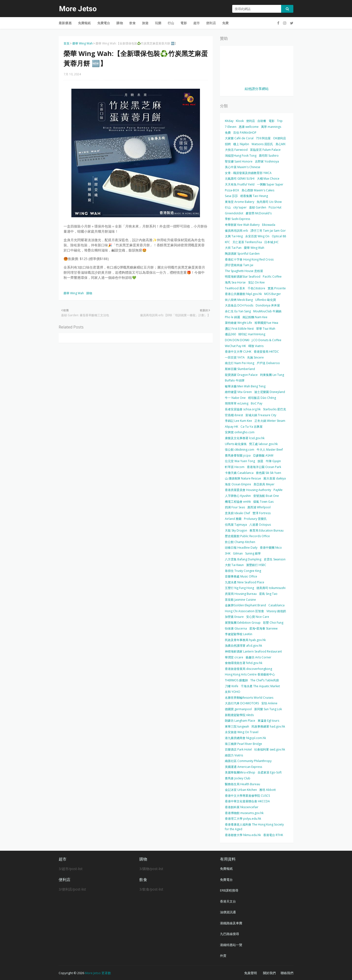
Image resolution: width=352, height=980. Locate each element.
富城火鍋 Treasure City (261, 415)
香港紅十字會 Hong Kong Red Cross (249, 259)
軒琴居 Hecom (235, 467)
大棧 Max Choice (268, 179)
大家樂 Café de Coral (239, 138)
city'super (240, 207)
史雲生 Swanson (275, 559)
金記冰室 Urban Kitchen (241, 790)
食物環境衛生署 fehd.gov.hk (244, 663)
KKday (229, 121)
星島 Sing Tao (268, 594)
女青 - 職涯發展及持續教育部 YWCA (248, 173)
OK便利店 (280, 138)
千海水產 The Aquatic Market (260, 686)
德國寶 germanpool (238, 709)
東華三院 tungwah (237, 726)
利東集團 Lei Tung (272, 375)
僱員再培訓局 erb (236, 231)
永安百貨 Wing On (257, 236)
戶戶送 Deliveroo (268, 363)
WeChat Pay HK (235, 346)
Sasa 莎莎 (231, 196)
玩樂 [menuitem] (158, 23)
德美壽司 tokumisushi (271, 588)
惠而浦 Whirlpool (259, 507)
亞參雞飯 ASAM (263, 455)
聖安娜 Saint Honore (239, 161)
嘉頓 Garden (258, 207)
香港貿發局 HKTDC (266, 352)
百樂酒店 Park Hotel (238, 749)
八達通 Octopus (260, 525)
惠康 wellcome (249, 127)
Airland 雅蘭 (233, 519)
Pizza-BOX (232, 190)
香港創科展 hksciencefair (242, 807)
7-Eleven (231, 127)
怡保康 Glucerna (236, 628)
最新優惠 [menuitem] (65, 23)
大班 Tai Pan (233, 248)
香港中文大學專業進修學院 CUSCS (247, 796)
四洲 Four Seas (235, 507)
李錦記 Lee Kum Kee (238, 421)
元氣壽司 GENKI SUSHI (240, 179)
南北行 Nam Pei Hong (240, 363)
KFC (227, 242)
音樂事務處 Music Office (241, 576)
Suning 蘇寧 (253, 553)
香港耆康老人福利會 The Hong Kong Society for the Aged (254, 827)
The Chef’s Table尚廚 (265, 680)
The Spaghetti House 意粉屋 (244, 271)
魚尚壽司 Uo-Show (269, 202)
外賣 (223, 956)
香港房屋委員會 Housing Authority (248, 490)
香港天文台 (228, 901)
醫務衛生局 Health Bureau (242, 784)
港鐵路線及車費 (231, 923)
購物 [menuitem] (120, 23)
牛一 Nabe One (235, 398)
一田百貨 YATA (235, 357)
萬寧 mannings (271, 127)
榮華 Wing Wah (82, 43)
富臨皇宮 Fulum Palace (265, 150)
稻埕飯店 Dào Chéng (262, 398)
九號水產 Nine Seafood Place (245, 582)
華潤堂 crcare (234, 657)
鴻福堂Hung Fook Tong (241, 156)
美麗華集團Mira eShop (240, 772)
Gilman (238, 553)
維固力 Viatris (234, 755)
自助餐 (262, 121)
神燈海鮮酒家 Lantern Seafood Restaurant (253, 651)
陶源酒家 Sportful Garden (242, 254)
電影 (272, 121)
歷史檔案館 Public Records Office (247, 536)
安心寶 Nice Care (258, 617)
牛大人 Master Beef (270, 450)
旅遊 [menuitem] (145, 23)
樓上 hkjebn (241, 144)
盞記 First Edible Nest (239, 329)
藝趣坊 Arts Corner (258, 657)
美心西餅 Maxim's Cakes (258, 190)
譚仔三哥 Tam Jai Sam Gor (268, 231)
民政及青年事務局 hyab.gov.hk (245, 640)
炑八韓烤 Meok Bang (239, 300)
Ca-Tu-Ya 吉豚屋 (252, 427)
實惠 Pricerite (277, 288)
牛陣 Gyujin (273, 461)
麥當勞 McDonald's (259, 213)
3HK (228, 553)
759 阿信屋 (263, 138)
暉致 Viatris (256, 346)
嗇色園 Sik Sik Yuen (269, 473)
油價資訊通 (228, 912)
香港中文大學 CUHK (238, 352)
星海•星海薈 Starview (263, 628)
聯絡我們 (287, 973)
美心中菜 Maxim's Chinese (243, 167)
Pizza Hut (275, 207)
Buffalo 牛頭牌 (235, 380)
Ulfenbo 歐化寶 (266, 300)
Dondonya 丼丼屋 (268, 305)
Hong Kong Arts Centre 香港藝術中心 (250, 674)
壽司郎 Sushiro (269, 156)
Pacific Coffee (272, 277)
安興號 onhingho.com (240, 432)
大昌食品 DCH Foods (239, 305)
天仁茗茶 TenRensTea (247, 242)
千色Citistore (256, 288)
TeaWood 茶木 (235, 288)
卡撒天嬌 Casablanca (239, 473)
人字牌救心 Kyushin (238, 496)
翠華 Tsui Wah (266, 329)
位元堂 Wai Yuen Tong (240, 461)
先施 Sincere (255, 357)
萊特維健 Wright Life (238, 323)
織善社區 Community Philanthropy (248, 761)
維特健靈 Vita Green (238, 392)
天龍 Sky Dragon (236, 530)
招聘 (228, 144)
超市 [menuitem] (197, 23)
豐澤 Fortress (262, 513)
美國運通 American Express (243, 767)
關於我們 (269, 973)
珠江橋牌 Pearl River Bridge (243, 744)
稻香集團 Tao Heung (254, 196)
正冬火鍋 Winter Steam (270, 421)
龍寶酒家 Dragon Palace (241, 375)
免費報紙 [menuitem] (84, 23)
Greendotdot (234, 213)
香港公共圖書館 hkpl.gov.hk (243, 294)
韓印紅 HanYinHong (252, 334)
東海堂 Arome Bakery (240, 202)
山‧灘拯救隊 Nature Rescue (243, 478)
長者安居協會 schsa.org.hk (243, 409)
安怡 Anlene (269, 703)
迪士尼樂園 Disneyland (270, 392)
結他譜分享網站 (257, 89)
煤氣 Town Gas (263, 502)
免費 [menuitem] (225, 23)
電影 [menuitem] (184, 23)
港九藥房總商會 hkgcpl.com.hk (245, 738)
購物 (89, 293)
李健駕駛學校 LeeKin (239, 634)
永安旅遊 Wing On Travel (242, 732)
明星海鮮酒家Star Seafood (243, 277)
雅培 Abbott (268, 790)
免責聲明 (251, 973)
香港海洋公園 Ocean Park (264, 467)
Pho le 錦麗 (232, 317)
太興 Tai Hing (234, 236)
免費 (228, 133)
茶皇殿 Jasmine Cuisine (240, 600)
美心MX (280, 144)
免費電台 (226, 880)
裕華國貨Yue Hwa (266, 323)
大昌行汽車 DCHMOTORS (242, 703)
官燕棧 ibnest (234, 415)
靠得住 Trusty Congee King (243, 571)
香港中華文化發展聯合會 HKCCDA (247, 801)
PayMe (278, 490)
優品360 (230, 334)
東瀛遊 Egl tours (268, 721)
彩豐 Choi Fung (273, 623)
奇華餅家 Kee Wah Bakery (242, 225)
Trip (280, 121)
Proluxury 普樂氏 (255, 519)
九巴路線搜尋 (230, 934)
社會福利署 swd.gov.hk (270, 749)
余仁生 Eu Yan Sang (238, 311)
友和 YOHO (233, 692)
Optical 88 (279, 236)
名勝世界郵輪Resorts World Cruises (249, 698)
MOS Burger (273, 294)
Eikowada (269, 225)
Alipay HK (231, 427)
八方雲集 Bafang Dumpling (243, 559)
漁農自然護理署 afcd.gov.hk (243, 646)
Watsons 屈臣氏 (262, 144)
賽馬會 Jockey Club (238, 778)
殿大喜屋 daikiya (275, 478)
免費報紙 (226, 869)
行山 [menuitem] (171, 23)
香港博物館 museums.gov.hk (244, 813)
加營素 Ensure (234, 617)
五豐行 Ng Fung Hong (239, 588)
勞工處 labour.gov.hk (263, 444)
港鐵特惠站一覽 (231, 945)
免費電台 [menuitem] (104, 23)
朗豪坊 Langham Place (240, 721)
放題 (260, 461)
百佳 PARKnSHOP (245, 133)
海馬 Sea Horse (235, 282)
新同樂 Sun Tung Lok (268, 709)
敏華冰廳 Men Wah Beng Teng (245, 386)
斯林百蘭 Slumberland (240, 369)
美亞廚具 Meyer (264, 484)
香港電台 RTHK (273, 835)
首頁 (66, 43)
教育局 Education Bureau (267, 530)
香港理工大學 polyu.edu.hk (243, 819)
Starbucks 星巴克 (275, 409)
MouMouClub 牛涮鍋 (267, 311)
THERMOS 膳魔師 (236, 680)
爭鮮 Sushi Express (237, 219)
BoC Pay (257, 403)
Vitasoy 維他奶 (276, 611)
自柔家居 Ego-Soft (270, 772)
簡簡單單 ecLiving (237, 403)
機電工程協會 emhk (238, 502)
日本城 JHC (271, 242)
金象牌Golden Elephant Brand (245, 605)
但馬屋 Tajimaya (236, 525)
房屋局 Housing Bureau (241, 594)
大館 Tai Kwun (234, 565)
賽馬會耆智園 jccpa (238, 455)
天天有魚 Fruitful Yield (240, 184)
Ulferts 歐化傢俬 (236, 444)
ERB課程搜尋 (229, 890)
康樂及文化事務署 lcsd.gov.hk (245, 438)
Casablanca (276, 605)
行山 (228, 207)
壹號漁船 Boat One (266, 496)
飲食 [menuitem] (132, 23)
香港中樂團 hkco (271, 548)
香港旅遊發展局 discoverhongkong (248, 669)
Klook (240, 121)
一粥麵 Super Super (270, 184)
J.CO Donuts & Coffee (267, 340)
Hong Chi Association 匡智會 (244, 611)
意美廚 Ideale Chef (237, 513)
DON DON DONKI (237, 340)
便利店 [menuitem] (211, 23)
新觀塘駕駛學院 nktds (239, 715)
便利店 (251, 121)
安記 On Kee (256, 282)
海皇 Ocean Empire (238, 484)
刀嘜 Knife (232, 686)
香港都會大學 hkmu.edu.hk (243, 835)
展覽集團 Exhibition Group (243, 623)
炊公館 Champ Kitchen (240, 542)
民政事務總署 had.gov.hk (268, 726)
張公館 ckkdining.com (240, 450)
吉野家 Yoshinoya (267, 161)
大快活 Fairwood (236, 150)
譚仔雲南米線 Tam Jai (239, 265)
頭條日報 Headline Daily (241, 548)
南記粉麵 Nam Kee (255, 317)
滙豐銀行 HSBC (256, 565)
